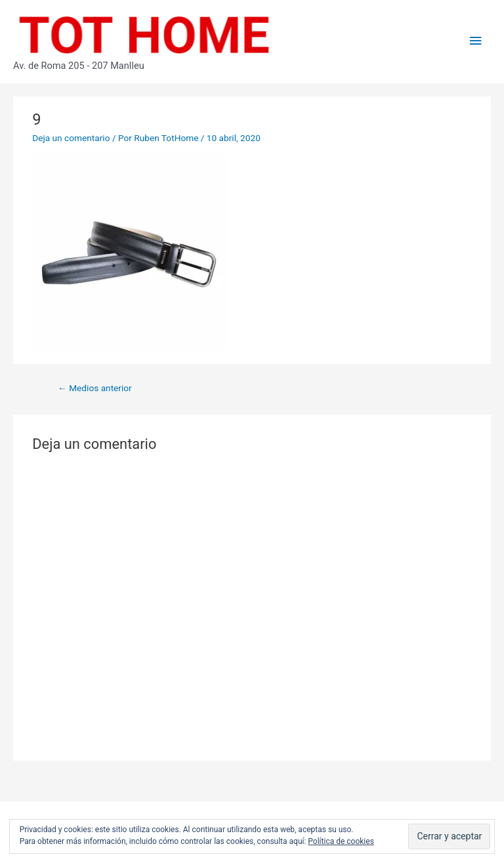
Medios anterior (95, 388)
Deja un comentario (71, 138)
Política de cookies (341, 841)
